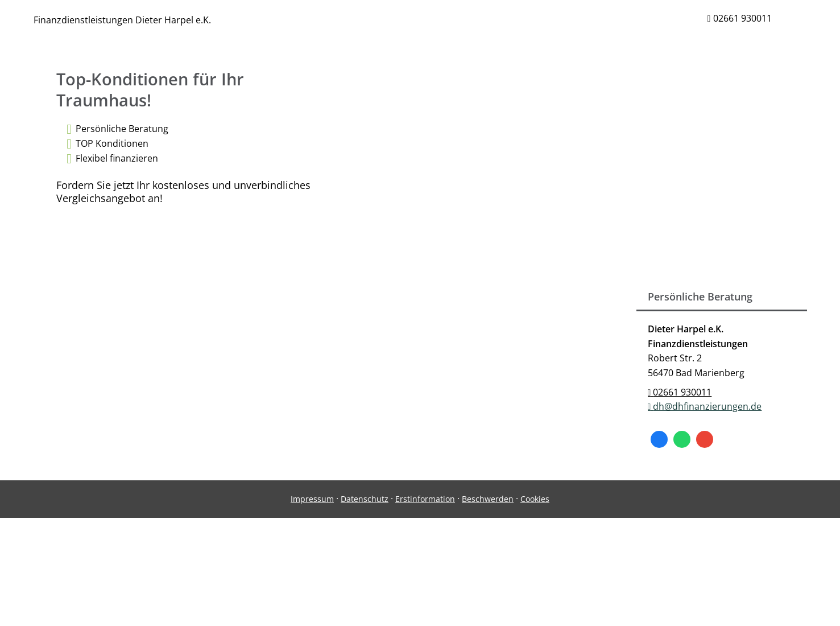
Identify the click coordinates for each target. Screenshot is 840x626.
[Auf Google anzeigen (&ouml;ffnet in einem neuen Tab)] (705, 439)
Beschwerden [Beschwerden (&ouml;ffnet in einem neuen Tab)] (488, 499)
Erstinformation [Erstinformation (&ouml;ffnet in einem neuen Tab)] (425, 499)
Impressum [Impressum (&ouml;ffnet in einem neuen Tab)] (312, 499)
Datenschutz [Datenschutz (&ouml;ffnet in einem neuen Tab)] (365, 499)
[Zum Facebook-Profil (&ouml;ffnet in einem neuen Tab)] (659, 439)
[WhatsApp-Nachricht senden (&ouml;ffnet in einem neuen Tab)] (682, 439)
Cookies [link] (535, 499)
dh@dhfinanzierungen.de (705, 406)
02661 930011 (680, 392)
